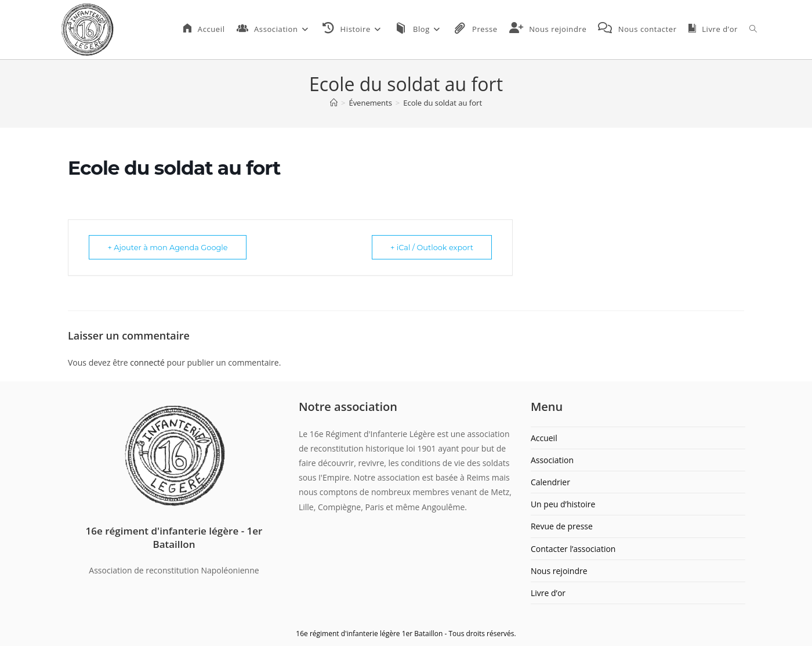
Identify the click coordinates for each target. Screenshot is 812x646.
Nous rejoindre (559, 571)
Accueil (544, 438)
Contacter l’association (573, 549)
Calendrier (550, 482)
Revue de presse (562, 526)
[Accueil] (334, 103)
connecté (147, 362)
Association (552, 460)
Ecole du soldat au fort (443, 103)
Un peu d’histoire (563, 504)
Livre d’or (548, 593)
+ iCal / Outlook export (430, 247)
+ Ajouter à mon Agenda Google (170, 247)
